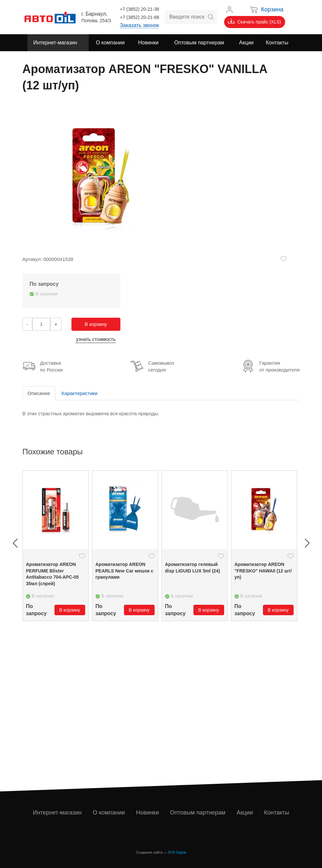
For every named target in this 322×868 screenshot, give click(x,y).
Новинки (148, 813)
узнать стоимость (96, 339)
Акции (245, 813)
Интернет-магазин (57, 813)
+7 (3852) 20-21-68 (139, 17)
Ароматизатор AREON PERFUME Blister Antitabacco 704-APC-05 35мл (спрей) (53, 574)
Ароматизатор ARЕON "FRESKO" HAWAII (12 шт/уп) (263, 571)
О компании (109, 813)
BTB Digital (177, 852)
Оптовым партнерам (198, 813)
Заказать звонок (139, 25)
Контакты (277, 813)
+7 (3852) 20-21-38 (139, 9)
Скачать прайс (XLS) (255, 22)
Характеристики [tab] (79, 393)
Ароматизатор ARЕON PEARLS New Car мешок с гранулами (125, 571)
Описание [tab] (39, 393)
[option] (56, 546)
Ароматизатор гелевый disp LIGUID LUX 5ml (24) (193, 568)
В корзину (96, 324)
